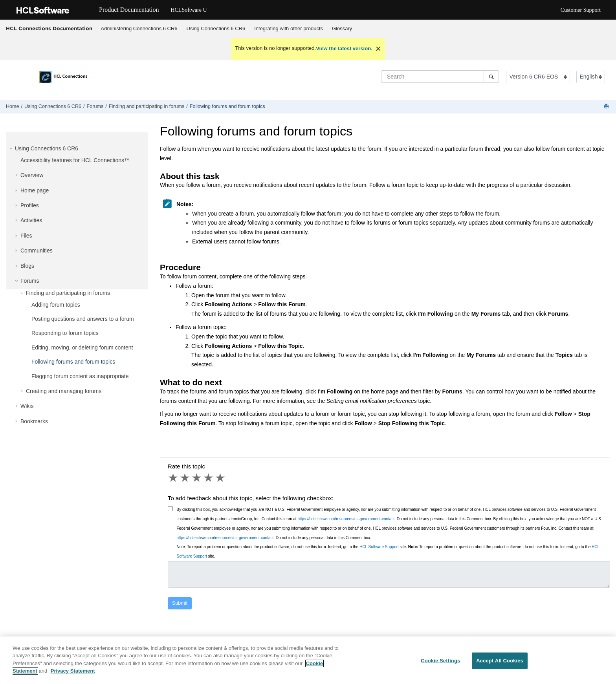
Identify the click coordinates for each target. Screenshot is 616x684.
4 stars (209, 478)
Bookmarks (34, 421)
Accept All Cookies (500, 661)
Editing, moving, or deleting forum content (82, 347)
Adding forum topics (56, 305)
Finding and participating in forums (147, 106)
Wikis (27, 406)
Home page (35, 190)
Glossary (342, 28)
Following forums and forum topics (227, 106)
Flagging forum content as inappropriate (80, 376)
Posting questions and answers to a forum (83, 319)
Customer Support (581, 10)
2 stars (185, 478)
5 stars (221, 478)
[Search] (491, 77)
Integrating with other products (289, 28)
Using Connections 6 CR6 (216, 28)
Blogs (27, 266)
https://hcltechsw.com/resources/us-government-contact (346, 519)
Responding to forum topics (65, 333)
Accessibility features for (75, 160)
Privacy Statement (73, 672)
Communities (37, 251)
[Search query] (440, 77)
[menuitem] (139, 29)
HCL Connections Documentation (49, 28)
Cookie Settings (440, 661)
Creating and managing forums (64, 391)
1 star (174, 478)
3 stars (197, 478)
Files (26, 236)
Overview (32, 175)
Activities (31, 220)
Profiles (30, 205)
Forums (95, 106)
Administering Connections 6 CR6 (139, 28)
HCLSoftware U (189, 10)
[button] (12, 148)
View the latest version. (344, 48)
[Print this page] (607, 107)
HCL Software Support (379, 547)
